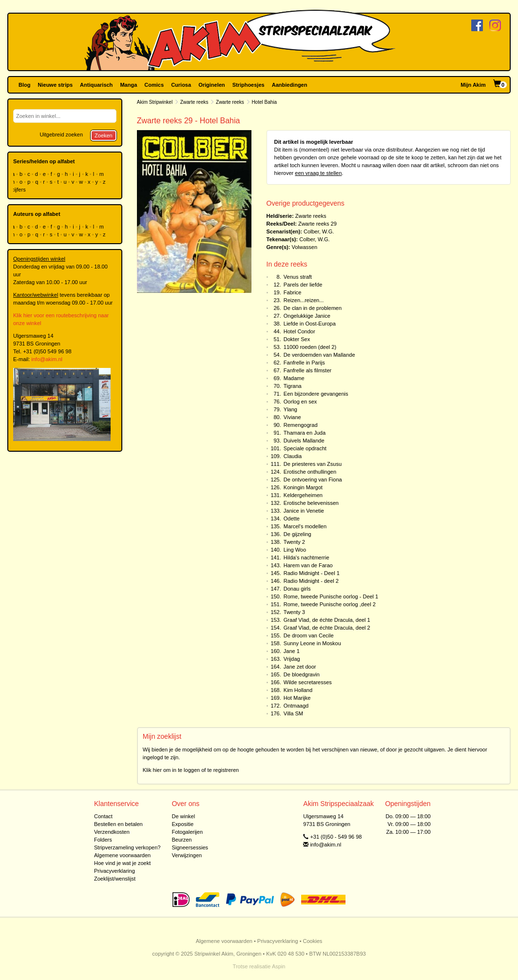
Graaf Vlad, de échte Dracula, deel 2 (327, 628)
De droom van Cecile (309, 635)
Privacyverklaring (115, 871)
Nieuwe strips (56, 85)
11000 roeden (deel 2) (310, 347)
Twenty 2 (294, 542)
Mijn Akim (473, 85)
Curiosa (181, 85)
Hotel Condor (299, 331)
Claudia (293, 456)
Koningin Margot (303, 487)
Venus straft (298, 277)
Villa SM (293, 713)
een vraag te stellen (318, 173)
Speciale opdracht (305, 448)
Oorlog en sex (300, 402)
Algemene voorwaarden (122, 855)
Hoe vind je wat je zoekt (122, 863)
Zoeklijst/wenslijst (115, 879)
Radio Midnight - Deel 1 (312, 573)
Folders (103, 840)
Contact (103, 816)
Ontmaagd (296, 706)
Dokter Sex (297, 339)
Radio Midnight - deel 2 (311, 581)
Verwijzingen (187, 855)
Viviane (292, 417)
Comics (154, 85)
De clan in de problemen (313, 308)
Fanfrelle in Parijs (304, 363)
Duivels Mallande (304, 441)
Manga (128, 85)
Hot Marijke (297, 698)
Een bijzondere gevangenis (316, 394)
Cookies (313, 941)
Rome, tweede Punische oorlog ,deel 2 (330, 604)
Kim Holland (298, 690)
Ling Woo (295, 550)
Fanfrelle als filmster (307, 370)
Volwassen (304, 247)
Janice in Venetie (304, 511)
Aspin (279, 966)
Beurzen (182, 840)
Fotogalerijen (187, 832)
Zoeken (104, 135)
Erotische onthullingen (310, 472)
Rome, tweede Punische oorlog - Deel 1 (331, 596)
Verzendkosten (112, 832)
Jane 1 (292, 651)
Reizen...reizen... (304, 300)
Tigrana (293, 386)
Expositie (182, 824)
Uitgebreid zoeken (61, 135)
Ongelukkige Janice (307, 316)
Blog (24, 85)
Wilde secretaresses (308, 682)
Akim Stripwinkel (155, 102)
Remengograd (301, 425)
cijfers (19, 190)
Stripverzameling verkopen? (127, 847)
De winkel (183, 816)
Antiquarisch (96, 85)
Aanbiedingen (290, 85)
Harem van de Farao (308, 565)
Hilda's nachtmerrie (307, 557)
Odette (292, 519)
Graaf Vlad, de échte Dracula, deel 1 (327, 620)
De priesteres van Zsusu (313, 464)
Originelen (211, 85)
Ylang (290, 409)
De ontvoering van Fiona (313, 480)
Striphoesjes (249, 85)
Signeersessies (190, 847)
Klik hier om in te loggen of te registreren (191, 770)
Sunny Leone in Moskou (312, 643)
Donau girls (297, 589)
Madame (294, 378)
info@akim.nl (47, 359)
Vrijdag (292, 659)
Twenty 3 (294, 612)
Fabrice (293, 292)
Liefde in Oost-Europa (310, 324)
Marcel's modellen (305, 526)
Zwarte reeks (194, 102)
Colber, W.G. (319, 231)
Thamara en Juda (305, 433)
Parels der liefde (303, 285)
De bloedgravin (302, 674)
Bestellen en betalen (118, 824)
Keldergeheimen (303, 495)
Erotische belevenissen (311, 503)
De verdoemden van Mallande (319, 355)
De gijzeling (297, 534)
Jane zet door (300, 667)
